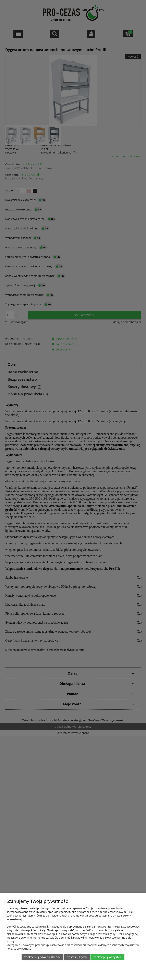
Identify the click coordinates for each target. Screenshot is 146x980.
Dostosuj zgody (77, 957)
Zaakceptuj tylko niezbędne (42, 957)
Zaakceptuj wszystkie (107, 957)
